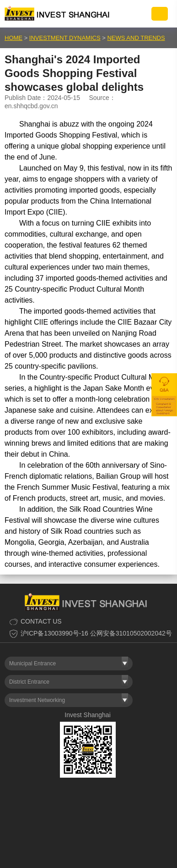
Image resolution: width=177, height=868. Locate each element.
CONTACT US (41, 621)
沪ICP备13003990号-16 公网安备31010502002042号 (96, 633)
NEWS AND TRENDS (136, 38)
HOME (13, 38)
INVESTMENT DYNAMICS (65, 38)
